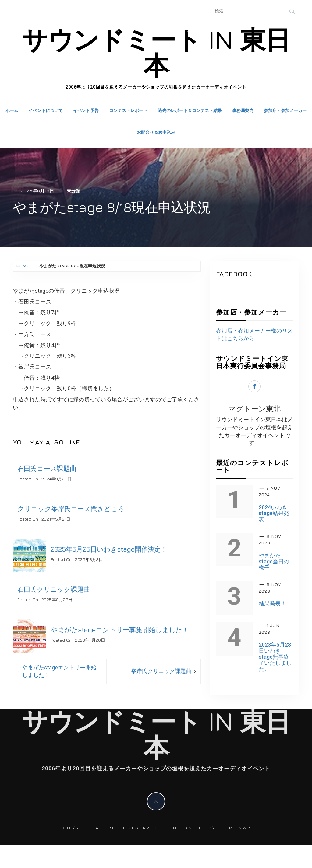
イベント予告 (86, 110)
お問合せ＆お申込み (156, 132)
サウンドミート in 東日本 (156, 52)
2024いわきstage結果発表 (274, 513)
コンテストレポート (128, 110)
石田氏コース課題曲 (47, 469)
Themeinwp (234, 828)
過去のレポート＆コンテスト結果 (190, 110)
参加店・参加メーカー (285, 110)
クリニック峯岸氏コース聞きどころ (71, 509)
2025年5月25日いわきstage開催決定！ (109, 549)
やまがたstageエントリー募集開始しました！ (120, 630)
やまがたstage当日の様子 (274, 561)
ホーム (12, 110)
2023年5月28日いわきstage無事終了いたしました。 (275, 657)
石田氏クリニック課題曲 (54, 589)
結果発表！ (272, 603)
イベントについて (46, 110)
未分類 (74, 191)
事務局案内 (243, 110)
